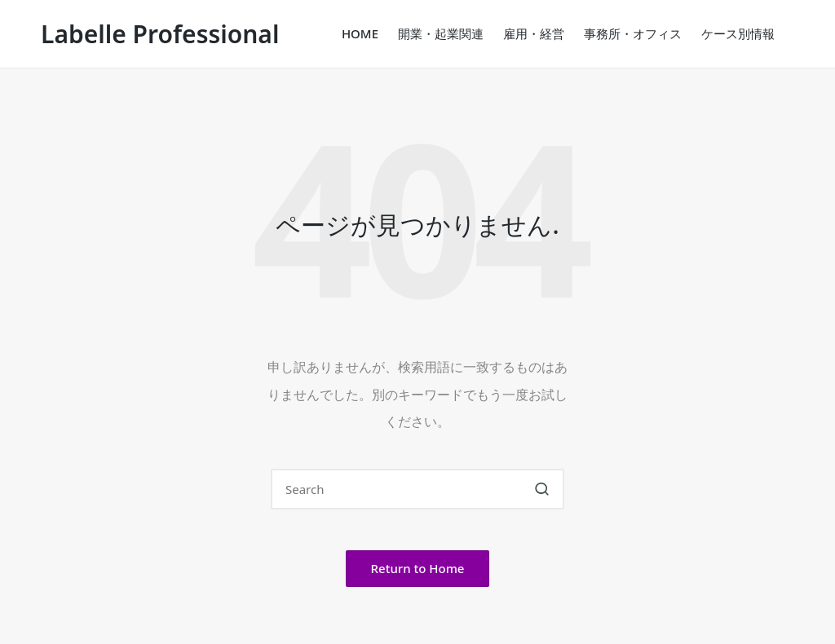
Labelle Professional (160, 34)
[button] (542, 489)
